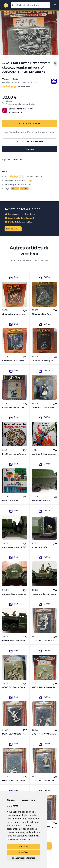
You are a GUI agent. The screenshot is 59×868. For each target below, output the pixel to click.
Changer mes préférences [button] (24, 858)
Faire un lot (13, 229)
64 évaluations (25, 86)
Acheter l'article (30, 123)
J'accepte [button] (24, 846)
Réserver (29, 149)
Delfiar (15, 79)
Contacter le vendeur (29, 142)
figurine (15, 189)
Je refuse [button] (24, 852)
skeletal (24, 189)
